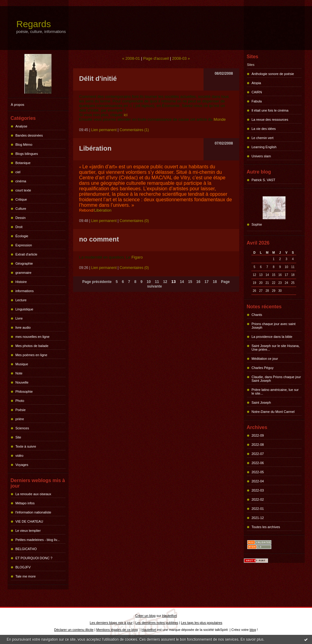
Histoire (21, 282)
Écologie (22, 236)
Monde (220, 119)
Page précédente (97, 282)
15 (190, 282)
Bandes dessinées (29, 135)
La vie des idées (264, 129)
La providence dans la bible (272, 337)
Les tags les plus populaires (202, 623)
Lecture (21, 300)
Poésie (21, 410)
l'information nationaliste (34, 512)
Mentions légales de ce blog (117, 630)
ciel (18, 172)
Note (19, 373)
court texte (23, 190)
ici (126, 115)
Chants (257, 315)
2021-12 (258, 518)
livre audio (23, 327)
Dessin (21, 218)
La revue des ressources (270, 120)
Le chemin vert (263, 138)
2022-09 (258, 435)
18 (215, 282)
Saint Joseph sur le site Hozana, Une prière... (276, 348)
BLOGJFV (23, 567)
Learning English (264, 147)
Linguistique (25, 309)
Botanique (23, 163)
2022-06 (258, 463)
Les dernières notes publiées (157, 623)
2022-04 (258, 481)
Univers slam (261, 156)
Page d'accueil (156, 58)
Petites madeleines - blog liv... (38, 540)
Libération (95, 148)
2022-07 (258, 454)
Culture (21, 209)
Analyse (21, 126)
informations (25, 291)
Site (18, 437)
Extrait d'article (27, 254)
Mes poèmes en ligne (32, 355)
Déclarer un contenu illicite (74, 630)
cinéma (21, 181)
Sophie (257, 224)
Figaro (137, 257)
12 (165, 282)
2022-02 (258, 499)
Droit (19, 227)
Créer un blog (145, 616)
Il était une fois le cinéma (270, 110)
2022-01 (258, 509)
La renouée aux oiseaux (33, 494)
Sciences (22, 428)
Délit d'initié (98, 79)
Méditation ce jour (265, 359)
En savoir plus (252, 639)
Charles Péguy (263, 368)
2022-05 (258, 472)
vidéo (19, 456)
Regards (34, 24)
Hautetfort (169, 616)
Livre (19, 318)
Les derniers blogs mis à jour (111, 623)
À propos (18, 105)
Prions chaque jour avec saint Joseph (274, 326)
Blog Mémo (24, 145)
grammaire (24, 273)
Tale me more (26, 576)
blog (253, 630)
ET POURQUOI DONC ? (34, 558)
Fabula (257, 101)
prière (20, 419)
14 (182, 282)
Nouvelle (22, 382)
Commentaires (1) (134, 130)
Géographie (24, 263)
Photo (20, 401)
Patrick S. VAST (264, 180)
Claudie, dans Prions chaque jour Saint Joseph (276, 379)
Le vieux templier (28, 531)
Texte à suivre (26, 446)
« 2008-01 (131, 58)
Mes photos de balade (32, 346)
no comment (99, 239)
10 (149, 282)
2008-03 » (181, 58)
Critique (21, 199)
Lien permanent (104, 130)
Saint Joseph (261, 402)
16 (198, 282)
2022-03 (258, 490)
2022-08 (258, 445)
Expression (24, 245)
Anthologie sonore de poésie (273, 74)
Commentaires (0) (134, 221)
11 (157, 282)
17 (206, 282)
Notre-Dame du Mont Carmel (273, 412)
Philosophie (24, 392)
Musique (22, 364)
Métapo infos (25, 503)
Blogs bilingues (27, 154)
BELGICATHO (26, 549)
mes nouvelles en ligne (33, 337)
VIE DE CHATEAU (29, 521)
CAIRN (257, 92)
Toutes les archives (266, 527)
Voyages (22, 465)
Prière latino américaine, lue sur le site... (275, 392)
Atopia (256, 83)
